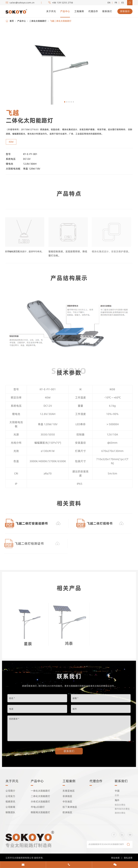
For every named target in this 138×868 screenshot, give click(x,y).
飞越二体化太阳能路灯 (61, 21)
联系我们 (107, 11)
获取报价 (125, 11)
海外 (117, 800)
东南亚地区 (69, 791)
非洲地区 (67, 796)
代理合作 (93, 11)
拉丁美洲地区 (70, 807)
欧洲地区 (67, 812)
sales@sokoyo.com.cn (22, 3)
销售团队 (10, 812)
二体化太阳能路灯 (38, 21)
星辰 (28, 642)
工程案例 (79, 11)
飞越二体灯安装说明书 (30, 523)
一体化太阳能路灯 (40, 791)
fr (116, 3)
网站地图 (115, 858)
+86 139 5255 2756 (63, 3)
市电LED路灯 (38, 807)
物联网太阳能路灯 (40, 812)
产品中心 (65, 11)
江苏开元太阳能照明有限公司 (20, 858)
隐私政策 (128, 858)
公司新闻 (10, 807)
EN (109, 3)
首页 (12, 21)
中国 (117, 791)
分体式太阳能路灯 (40, 802)
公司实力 (10, 796)
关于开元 (51, 11)
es (123, 3)
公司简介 (10, 791)
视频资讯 (10, 802)
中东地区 (67, 802)
